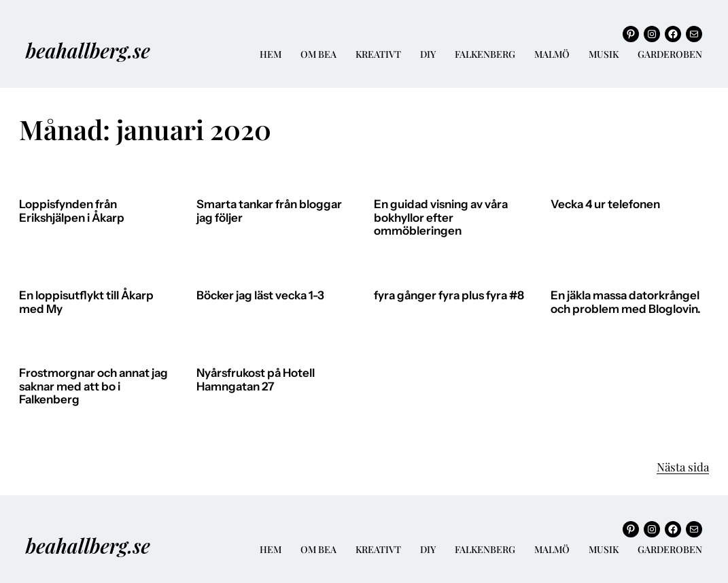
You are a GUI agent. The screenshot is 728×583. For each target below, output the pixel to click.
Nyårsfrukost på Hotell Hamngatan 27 (256, 380)
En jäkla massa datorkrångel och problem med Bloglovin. (626, 302)
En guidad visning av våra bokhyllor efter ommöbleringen (441, 218)
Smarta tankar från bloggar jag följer (269, 211)
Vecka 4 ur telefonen (605, 204)
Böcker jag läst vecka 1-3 (260, 296)
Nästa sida (683, 467)
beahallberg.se (88, 50)
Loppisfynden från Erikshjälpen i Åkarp (72, 211)
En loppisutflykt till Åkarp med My (86, 302)
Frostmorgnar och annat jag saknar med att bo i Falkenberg (93, 386)
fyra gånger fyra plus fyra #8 (449, 296)
